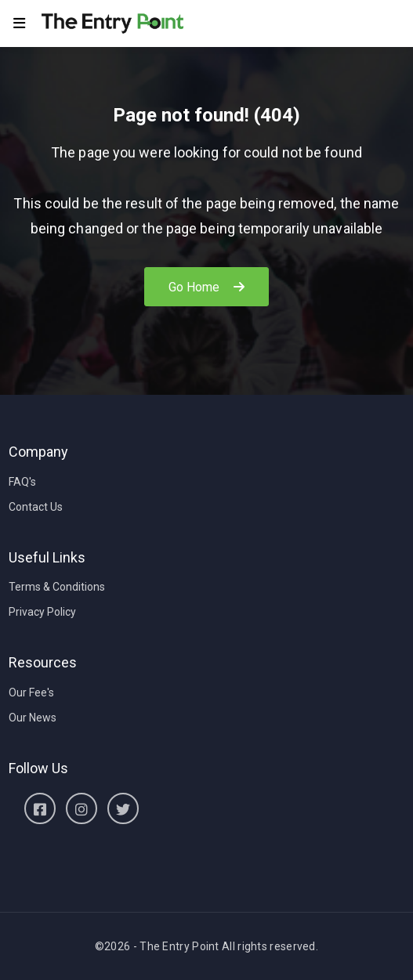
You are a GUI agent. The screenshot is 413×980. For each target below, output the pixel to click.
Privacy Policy (42, 612)
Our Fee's (31, 693)
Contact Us (36, 507)
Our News (33, 718)
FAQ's (22, 482)
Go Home (207, 287)
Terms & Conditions (57, 587)
